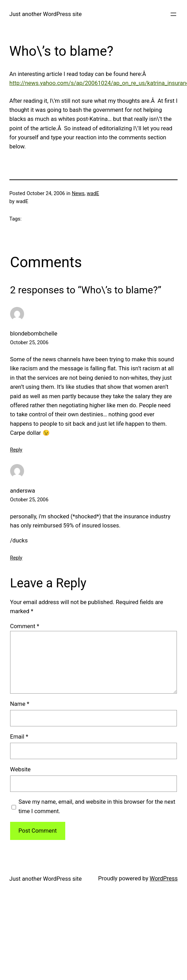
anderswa (23, 491)
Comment (25, 626)
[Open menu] (173, 14)
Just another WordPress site (46, 14)
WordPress (164, 878)
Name (20, 704)
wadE (93, 194)
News (78, 194)
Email (19, 737)
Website (20, 769)
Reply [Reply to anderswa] (16, 558)
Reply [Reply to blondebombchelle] (16, 450)
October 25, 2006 (29, 343)
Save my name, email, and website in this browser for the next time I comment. (97, 806)
